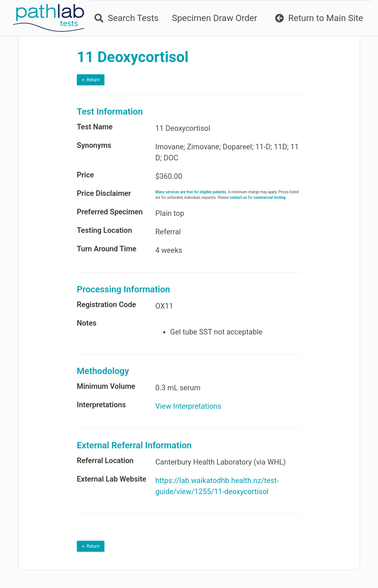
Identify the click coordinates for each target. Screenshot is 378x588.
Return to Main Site (319, 18)
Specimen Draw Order (215, 18)
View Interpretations (188, 406)
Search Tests (127, 18)
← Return (91, 80)
